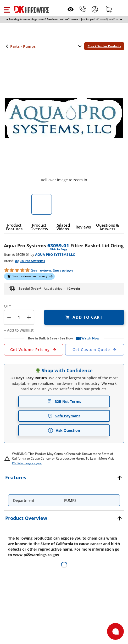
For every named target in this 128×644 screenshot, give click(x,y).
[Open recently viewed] (71, 9)
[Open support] (115, 631)
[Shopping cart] (109, 9)
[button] (7, 9)
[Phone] (83, 9)
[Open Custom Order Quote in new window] (95, 350)
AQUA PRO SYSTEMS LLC (55, 254)
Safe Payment (64, 416)
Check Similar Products (104, 46)
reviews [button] (63, 270)
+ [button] (29, 317)
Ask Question (64, 430)
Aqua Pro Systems (30, 261)
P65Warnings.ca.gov (27, 463)
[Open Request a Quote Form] (34, 350)
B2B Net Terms (64, 401)
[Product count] (19, 317)
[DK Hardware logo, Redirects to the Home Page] (32, 9)
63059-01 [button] (58, 246)
